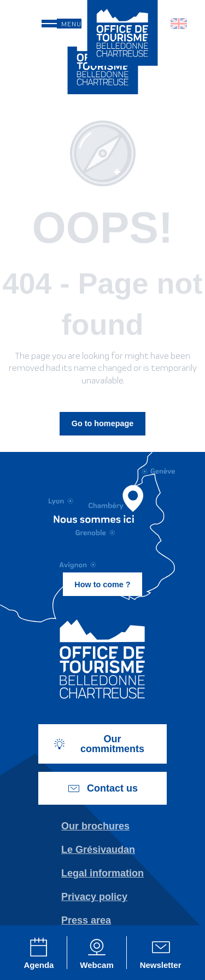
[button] (180, 24)
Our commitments (99, 744)
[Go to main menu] (61, 24)
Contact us (102, 788)
